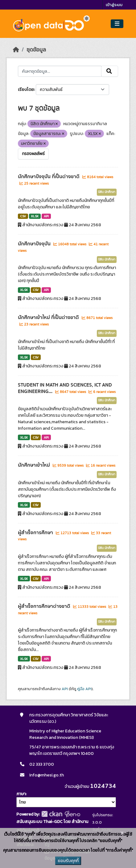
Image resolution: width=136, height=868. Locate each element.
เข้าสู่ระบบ (114, 5)
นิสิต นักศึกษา (107, 192)
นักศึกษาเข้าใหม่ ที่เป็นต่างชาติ (49, 317)
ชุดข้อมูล (36, 50)
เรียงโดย (26, 90)
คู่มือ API (84, 689)
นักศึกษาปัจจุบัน (35, 244)
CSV (23, 216)
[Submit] (110, 71)
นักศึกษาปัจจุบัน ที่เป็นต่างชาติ (49, 177)
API (46, 216)
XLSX (35, 216)
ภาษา (21, 794)
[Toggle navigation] (117, 24)
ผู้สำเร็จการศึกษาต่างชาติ (45, 606)
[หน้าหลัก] (16, 50)
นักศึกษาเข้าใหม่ (35, 465)
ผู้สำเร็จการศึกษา (36, 533)
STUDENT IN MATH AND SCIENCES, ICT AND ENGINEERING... (65, 388)
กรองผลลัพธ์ (33, 154)
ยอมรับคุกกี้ (68, 861)
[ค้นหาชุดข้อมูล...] (60, 71)
